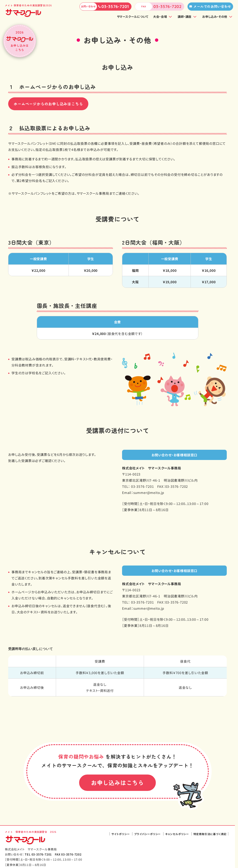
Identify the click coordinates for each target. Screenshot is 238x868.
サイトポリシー (121, 834)
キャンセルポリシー (177, 834)
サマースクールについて (133, 16)
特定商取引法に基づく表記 (210, 834)
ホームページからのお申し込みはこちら (48, 104)
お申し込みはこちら (117, 783)
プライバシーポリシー (147, 834)
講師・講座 (185, 16)
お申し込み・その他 (215, 16)
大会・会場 (160, 16)
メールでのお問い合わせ (212, 7)
